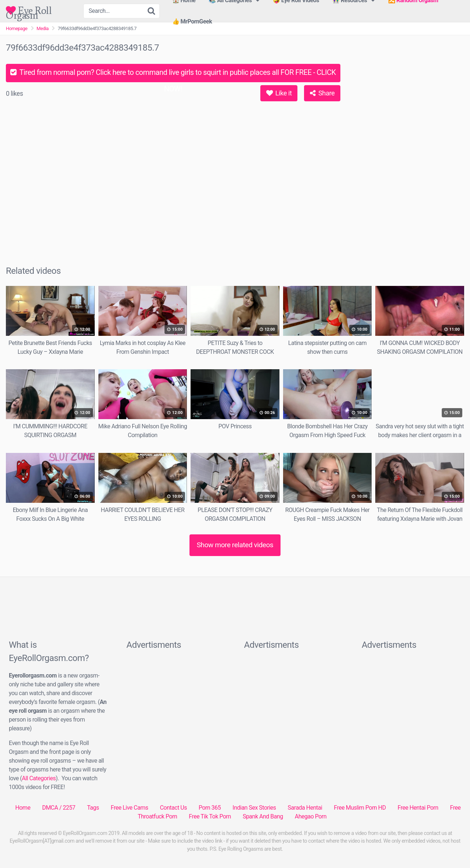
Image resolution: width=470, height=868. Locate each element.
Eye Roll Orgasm (29, 10)
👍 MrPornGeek (192, 21)
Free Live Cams (130, 808)
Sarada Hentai (305, 808)
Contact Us (173, 808)
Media (43, 28)
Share (322, 93)
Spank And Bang (263, 816)
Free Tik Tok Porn (210, 816)
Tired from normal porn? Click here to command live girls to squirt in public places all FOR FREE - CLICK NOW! (173, 75)
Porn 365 (210, 808)
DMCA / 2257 (59, 808)
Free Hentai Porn (418, 808)
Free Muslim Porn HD (360, 808)
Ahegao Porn (311, 816)
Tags (93, 808)
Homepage (17, 28)
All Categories (39, 778)
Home (23, 808)
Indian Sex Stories (254, 808)
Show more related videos (235, 545)
